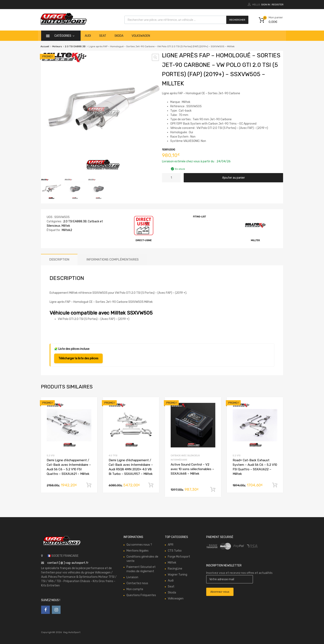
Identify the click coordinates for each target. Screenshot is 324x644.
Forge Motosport (179, 557)
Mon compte (135, 589)
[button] (155, 57)
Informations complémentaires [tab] (113, 259)
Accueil (45, 46)
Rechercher (237, 20)
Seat (103, 36)
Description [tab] (59, 259)
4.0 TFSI (113, 456)
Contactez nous (137, 583)
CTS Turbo (175, 551)
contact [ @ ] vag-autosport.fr (68, 563)
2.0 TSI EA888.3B (75, 46)
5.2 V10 (51, 456)
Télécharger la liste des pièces (78, 358)
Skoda (119, 36)
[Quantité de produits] (171, 178)
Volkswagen (141, 36)
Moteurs (57, 46)
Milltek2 (67, 230)
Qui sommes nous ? (139, 545)
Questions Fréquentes (141, 595)
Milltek (66, 226)
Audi (88, 36)
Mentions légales (138, 551)
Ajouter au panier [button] (89, 485)
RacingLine (175, 569)
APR (171, 545)
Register (278, 5)
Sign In (266, 5)
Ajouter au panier (233, 178)
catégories (64, 36)
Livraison (132, 577)
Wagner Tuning (177, 575)
